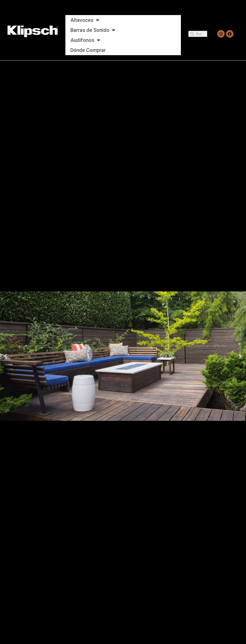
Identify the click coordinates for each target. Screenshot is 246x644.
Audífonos (85, 40)
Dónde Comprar (88, 50)
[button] (6, 356)
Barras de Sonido (93, 30)
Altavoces (85, 20)
